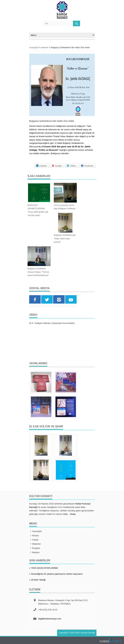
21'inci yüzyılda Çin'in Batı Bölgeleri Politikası (65, 207)
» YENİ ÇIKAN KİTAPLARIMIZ (44, 568)
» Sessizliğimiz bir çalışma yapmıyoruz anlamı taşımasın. (56, 574)
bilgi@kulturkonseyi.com (50, 619)
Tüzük (34, 540)
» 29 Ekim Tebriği (37, 580)
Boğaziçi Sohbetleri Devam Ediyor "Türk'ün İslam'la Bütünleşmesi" (38, 272)
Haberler (45, 47)
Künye (34, 536)
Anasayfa (34, 47)
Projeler (35, 548)
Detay (73, 514)
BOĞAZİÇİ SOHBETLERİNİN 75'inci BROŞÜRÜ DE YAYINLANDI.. (38, 210)
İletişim (34, 552)
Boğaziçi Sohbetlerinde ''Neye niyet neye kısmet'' (65, 239)
